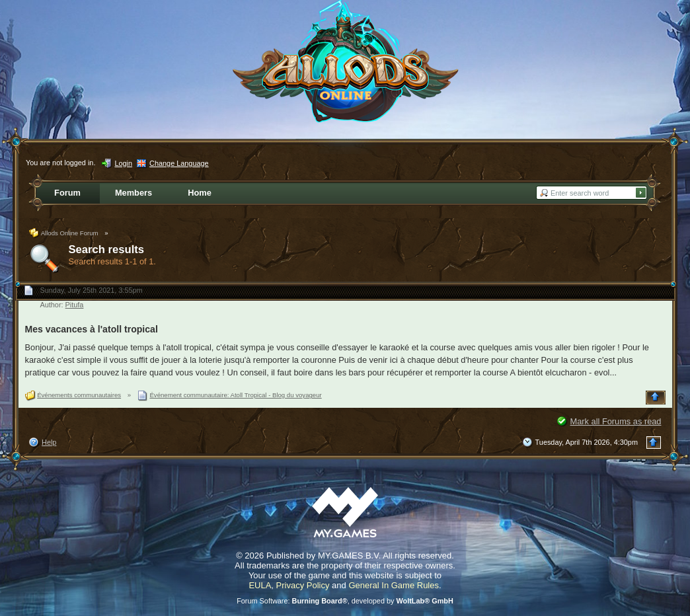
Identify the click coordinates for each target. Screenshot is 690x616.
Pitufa (75, 305)
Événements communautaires (79, 395)
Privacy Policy (303, 585)
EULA (260, 585)
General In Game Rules (394, 585)
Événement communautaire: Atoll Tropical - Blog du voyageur (235, 395)
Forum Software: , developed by (345, 601)
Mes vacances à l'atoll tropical (92, 329)
